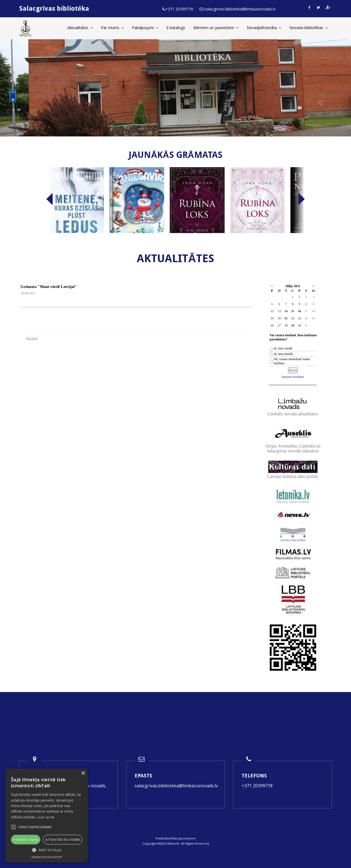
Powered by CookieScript (47, 857)
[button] (47, 850)
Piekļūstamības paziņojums (176, 838)
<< (272, 286)
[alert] (47, 816)
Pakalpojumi (145, 28)
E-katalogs (176, 28)
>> (314, 286)
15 (293, 311)
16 (299, 311)
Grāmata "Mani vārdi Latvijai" (49, 287)
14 (286, 311)
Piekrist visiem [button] (26, 840)
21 (286, 318)
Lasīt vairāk (46, 817)
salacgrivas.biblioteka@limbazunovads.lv (176, 786)
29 (293, 325)
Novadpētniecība (264, 28)
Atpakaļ (32, 339)
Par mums (112, 28)
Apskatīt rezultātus (293, 377)
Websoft (173, 843)
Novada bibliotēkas (308, 28)
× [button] (83, 773)
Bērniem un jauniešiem (216, 28)
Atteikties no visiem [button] (63, 840)
